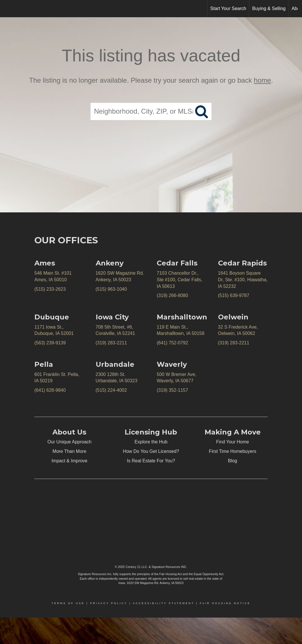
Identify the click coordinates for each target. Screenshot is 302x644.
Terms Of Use (68, 603)
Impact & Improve (69, 461)
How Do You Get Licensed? (151, 451)
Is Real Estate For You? (151, 461)
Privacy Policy (109, 603)
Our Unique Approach (69, 442)
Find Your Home (233, 442)
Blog (233, 461)
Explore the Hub (151, 442)
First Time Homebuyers (233, 451)
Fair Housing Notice (225, 603)
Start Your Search (228, 8)
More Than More (69, 451)
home (262, 80)
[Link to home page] (7, 9)
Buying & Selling (269, 8)
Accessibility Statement (164, 603)
